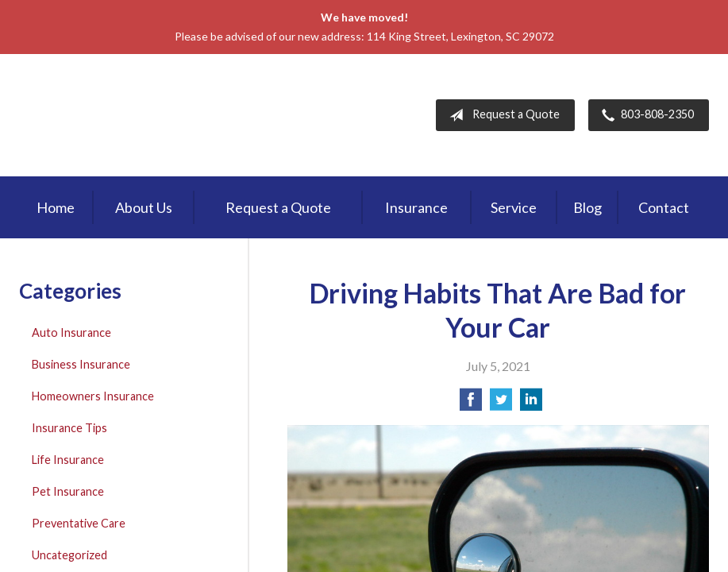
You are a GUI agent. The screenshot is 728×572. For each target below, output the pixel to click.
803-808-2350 (645, 115)
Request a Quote (501, 115)
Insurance (416, 207)
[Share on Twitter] (501, 404)
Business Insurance (81, 364)
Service (514, 207)
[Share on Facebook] (471, 404)
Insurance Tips (69, 428)
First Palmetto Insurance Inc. (153, 115)
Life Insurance (68, 460)
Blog (587, 207)
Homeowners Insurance (93, 396)
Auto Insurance (71, 332)
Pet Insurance (68, 491)
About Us (144, 207)
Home (56, 207)
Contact (664, 207)
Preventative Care (79, 523)
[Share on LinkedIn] (531, 404)
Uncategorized (69, 555)
